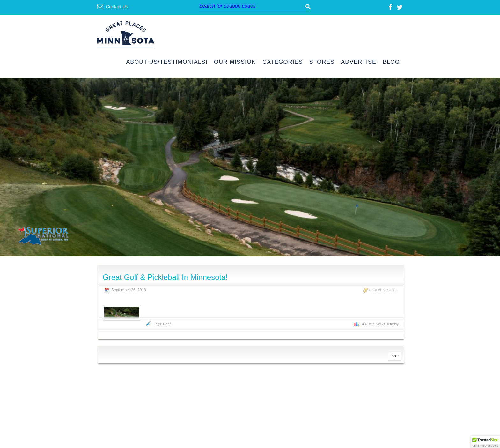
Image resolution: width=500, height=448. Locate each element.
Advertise (359, 62)
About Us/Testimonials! (167, 62)
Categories (283, 62)
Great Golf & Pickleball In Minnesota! (165, 277)
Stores (322, 62)
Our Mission (235, 62)
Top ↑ (394, 356)
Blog (391, 62)
